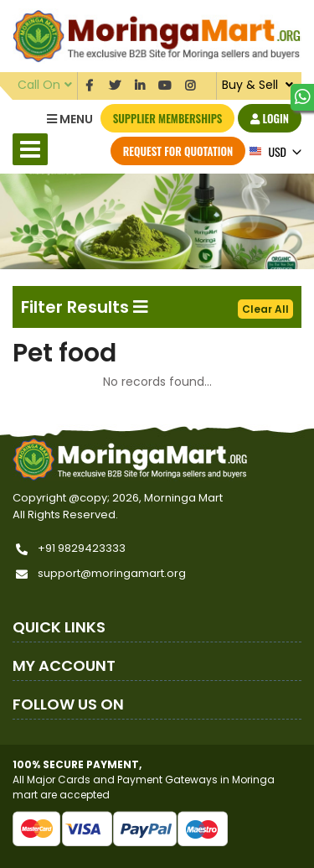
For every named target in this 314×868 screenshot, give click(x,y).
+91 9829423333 (82, 548)
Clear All (265, 309)
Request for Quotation (178, 151)
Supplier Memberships (168, 118)
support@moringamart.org (112, 573)
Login (270, 118)
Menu (70, 119)
